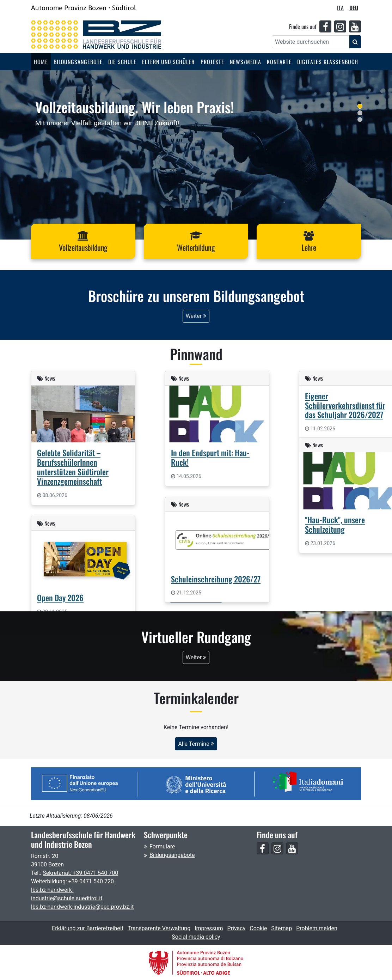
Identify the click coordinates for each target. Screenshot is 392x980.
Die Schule (122, 62)
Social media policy (196, 936)
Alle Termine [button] (196, 743)
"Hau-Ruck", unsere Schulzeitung (335, 524)
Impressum (209, 928)
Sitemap (281, 928)
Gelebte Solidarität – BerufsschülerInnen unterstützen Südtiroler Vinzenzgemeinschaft (73, 466)
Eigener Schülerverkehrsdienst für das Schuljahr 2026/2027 (345, 404)
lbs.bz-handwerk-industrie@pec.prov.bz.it (82, 906)
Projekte (212, 62)
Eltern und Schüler (168, 62)
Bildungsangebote (78, 62)
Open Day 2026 (60, 597)
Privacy (237, 928)
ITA (340, 8)
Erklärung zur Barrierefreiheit (88, 928)
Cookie (258, 928)
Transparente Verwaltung (159, 928)
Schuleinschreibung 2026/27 (216, 578)
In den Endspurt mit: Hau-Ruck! (210, 457)
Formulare (162, 846)
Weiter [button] (196, 316)
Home (41, 62)
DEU (354, 8)
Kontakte (279, 62)
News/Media (246, 62)
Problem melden (317, 928)
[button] (83, 241)
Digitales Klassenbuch (328, 62)
